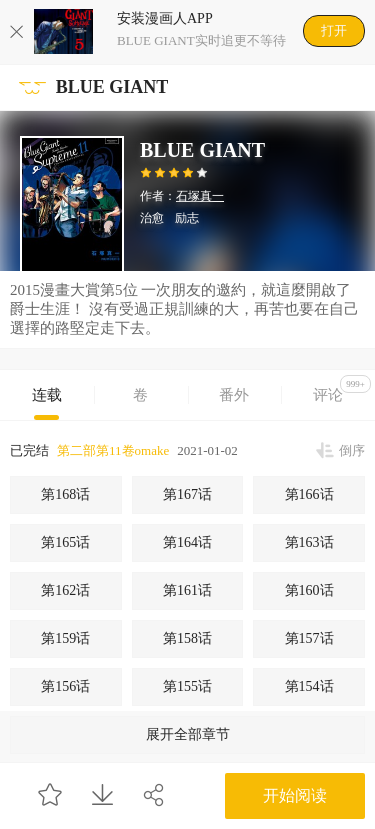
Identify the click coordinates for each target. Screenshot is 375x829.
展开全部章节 (188, 734)
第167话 (187, 494)
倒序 (352, 450)
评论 (342, 389)
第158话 (187, 638)
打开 (334, 30)
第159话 (65, 638)
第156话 (65, 686)
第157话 (309, 638)
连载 (47, 395)
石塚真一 (200, 196)
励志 (187, 218)
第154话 (309, 686)
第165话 (65, 542)
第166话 (309, 494)
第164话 (187, 542)
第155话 (187, 686)
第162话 (65, 590)
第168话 (65, 494)
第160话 (309, 590)
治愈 (152, 218)
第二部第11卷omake (113, 450)
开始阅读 (295, 795)
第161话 (187, 590)
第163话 (309, 542)
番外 (234, 395)
